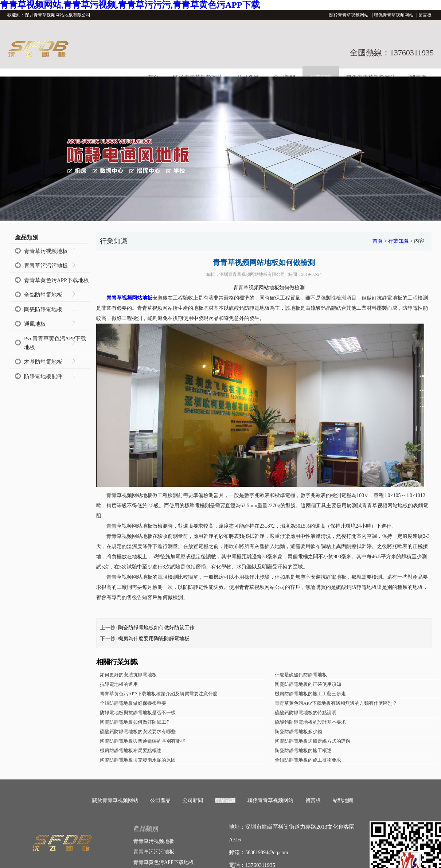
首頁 (378, 241)
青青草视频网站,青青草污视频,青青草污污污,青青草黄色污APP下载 (130, 5)
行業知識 (398, 241)
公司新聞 (193, 800)
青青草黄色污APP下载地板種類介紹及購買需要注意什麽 (159, 694)
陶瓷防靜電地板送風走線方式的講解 (313, 741)
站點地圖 (343, 800)
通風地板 (35, 324)
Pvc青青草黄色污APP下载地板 (55, 343)
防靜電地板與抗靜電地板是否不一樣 (138, 713)
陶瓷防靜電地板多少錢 (298, 732)
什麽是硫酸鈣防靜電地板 (301, 675)
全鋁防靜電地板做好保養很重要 (133, 703)
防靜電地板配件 (43, 376)
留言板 (425, 15)
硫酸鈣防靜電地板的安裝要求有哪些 (138, 732)
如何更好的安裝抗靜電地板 (128, 675)
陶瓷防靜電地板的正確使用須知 (308, 684)
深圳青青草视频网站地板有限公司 (252, 274)
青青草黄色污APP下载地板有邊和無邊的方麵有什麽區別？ (336, 703)
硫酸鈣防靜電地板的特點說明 (306, 713)
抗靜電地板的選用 (119, 684)
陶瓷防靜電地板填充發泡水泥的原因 (138, 760)
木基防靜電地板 (43, 362)
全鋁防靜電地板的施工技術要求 (308, 760)
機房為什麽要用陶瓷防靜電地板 (154, 639)
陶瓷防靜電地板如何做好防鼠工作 (156, 628)
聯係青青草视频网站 (394, 15)
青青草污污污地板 (46, 266)
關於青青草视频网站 (349, 15)
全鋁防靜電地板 (43, 295)
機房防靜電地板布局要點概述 (131, 750)
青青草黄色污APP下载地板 (56, 280)
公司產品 (160, 800)
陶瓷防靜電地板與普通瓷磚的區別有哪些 (143, 741)
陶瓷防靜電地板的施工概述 (303, 750)
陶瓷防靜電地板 (43, 309)
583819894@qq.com (267, 853)
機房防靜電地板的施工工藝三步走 (310, 694)
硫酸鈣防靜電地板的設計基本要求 (310, 722)
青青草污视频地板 (46, 251)
